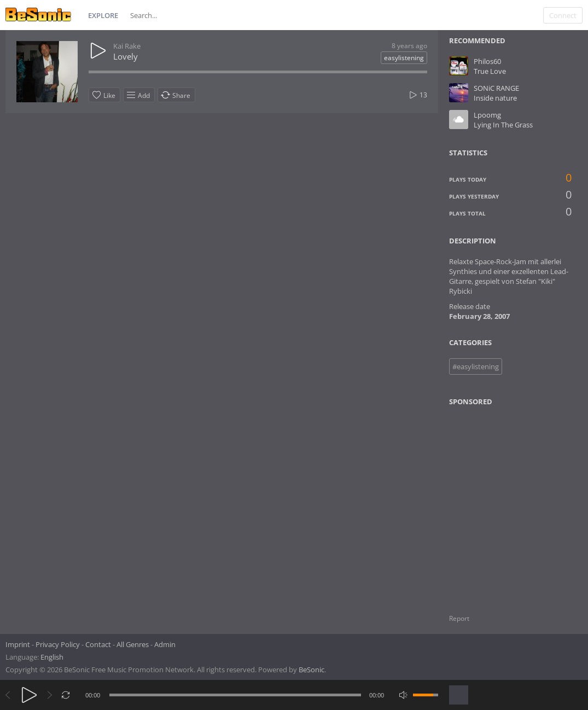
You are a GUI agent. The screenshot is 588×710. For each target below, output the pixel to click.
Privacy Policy (58, 644)
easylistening (404, 58)
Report (459, 618)
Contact (98, 644)
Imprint (18, 644)
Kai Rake (127, 46)
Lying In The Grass (503, 125)
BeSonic (312, 670)
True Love (490, 71)
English (52, 657)
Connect (563, 15)
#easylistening (476, 366)
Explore (103, 15)
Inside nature (495, 98)
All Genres (133, 644)
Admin (165, 644)
